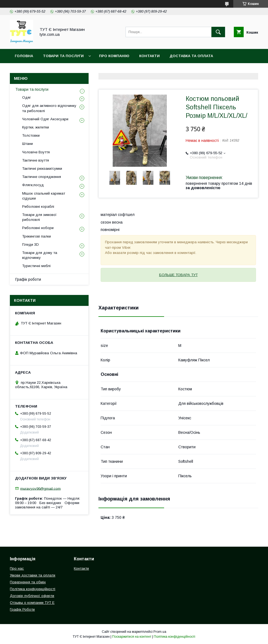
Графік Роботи (22, 609)
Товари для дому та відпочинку (40, 255)
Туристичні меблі (36, 266)
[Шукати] (218, 32)
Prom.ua (160, 632)
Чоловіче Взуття (36, 152)
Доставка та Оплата (191, 56)
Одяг (27, 97)
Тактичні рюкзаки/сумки (42, 169)
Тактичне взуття (36, 160)
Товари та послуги (32, 89)
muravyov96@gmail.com (40, 488)
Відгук (198, 70)
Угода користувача (161, 70)
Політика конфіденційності (101, 70)
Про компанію (114, 56)
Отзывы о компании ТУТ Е (32, 603)
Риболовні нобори (38, 228)
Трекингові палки (37, 236)
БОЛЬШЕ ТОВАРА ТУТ (178, 275)
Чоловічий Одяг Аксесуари (45, 119)
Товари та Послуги (63, 56)
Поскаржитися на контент (132, 637)
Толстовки (31, 135)
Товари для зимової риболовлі (39, 217)
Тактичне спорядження (42, 177)
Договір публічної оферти (32, 596)
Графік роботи (28, 279)
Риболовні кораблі (38, 207)
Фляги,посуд (33, 185)
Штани (27, 144)
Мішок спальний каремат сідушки (44, 196)
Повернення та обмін (38, 70)
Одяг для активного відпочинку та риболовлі (49, 108)
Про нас (17, 568)
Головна (24, 56)
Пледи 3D (30, 245)
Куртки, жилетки (36, 127)
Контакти (149, 56)
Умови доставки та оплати (33, 575)
